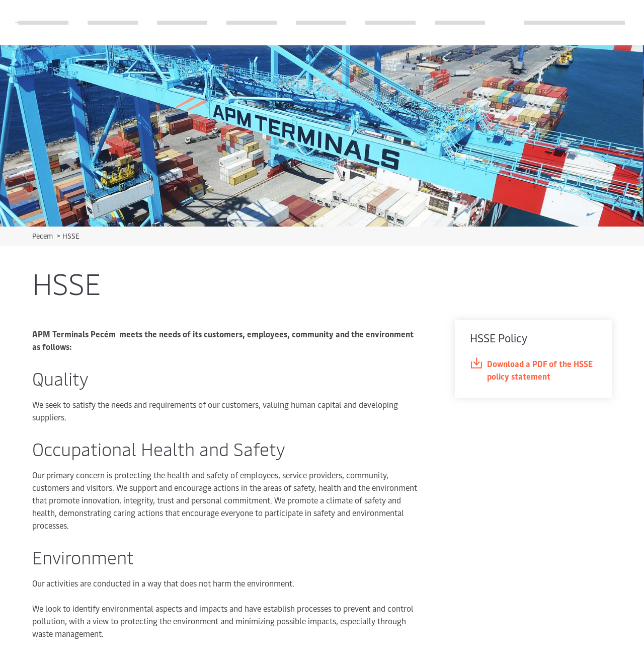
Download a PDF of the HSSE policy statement (531, 370)
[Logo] (17, 22)
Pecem (43, 236)
